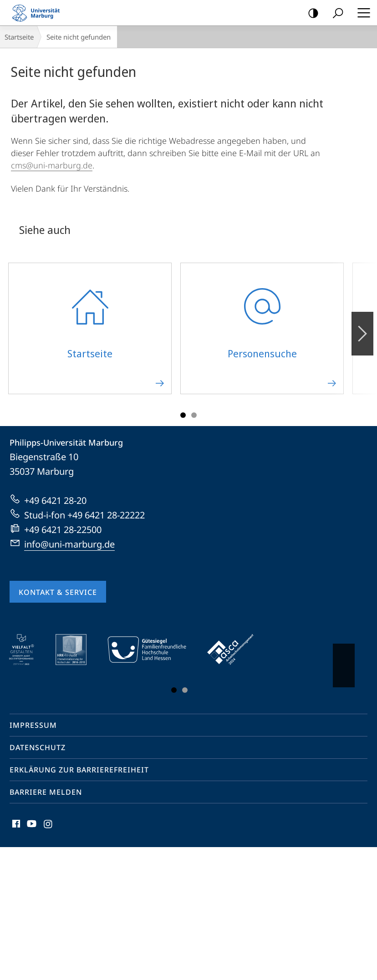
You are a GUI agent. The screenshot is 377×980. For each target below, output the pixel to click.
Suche (335, 13)
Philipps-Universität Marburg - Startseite (39, 13)
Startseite (19, 37)
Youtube (31, 826)
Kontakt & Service (58, 592)
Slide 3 (194, 415)
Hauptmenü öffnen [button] (361, 13)
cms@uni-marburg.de (52, 165)
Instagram (48, 826)
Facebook (15, 826)
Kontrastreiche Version (310, 13)
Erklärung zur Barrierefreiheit (79, 770)
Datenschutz (38, 747)
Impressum (33, 725)
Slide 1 (183, 415)
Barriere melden (46, 792)
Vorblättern (362, 329)
